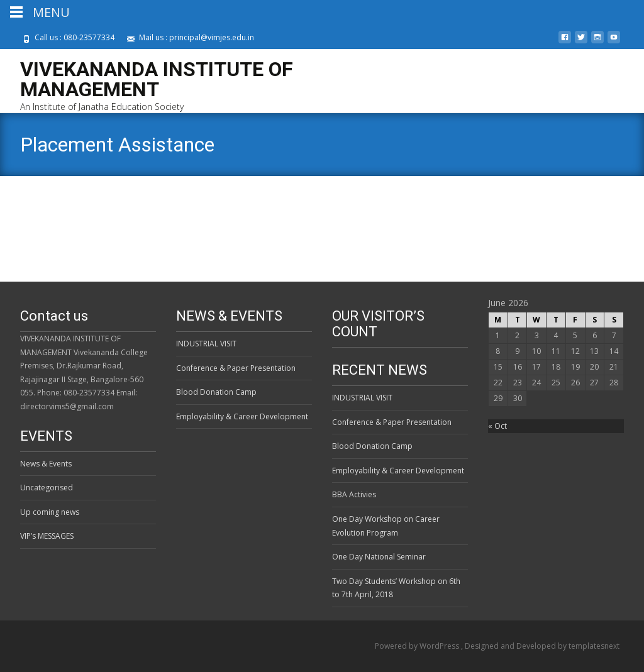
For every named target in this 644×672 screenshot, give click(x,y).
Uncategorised (47, 487)
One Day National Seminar (379, 557)
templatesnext (594, 646)
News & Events (46, 464)
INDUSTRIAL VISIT (206, 344)
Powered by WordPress (418, 646)
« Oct (497, 426)
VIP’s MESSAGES (47, 536)
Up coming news (50, 512)
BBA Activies (354, 494)
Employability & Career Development (242, 416)
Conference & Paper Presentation (236, 368)
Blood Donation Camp (216, 392)
